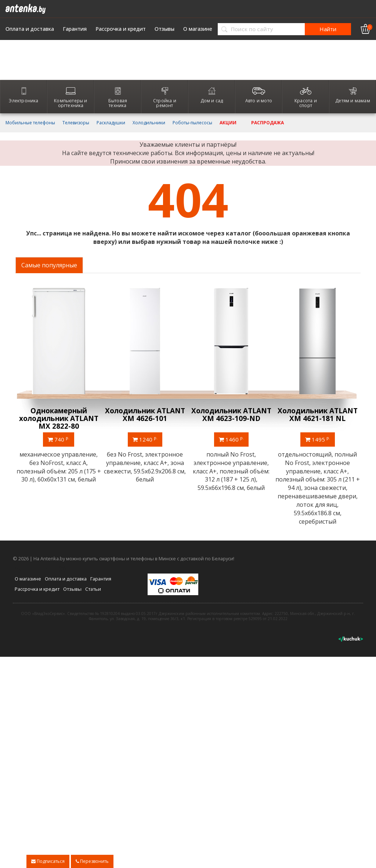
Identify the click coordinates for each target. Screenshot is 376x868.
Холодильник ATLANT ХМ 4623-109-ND (231, 415)
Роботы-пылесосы (192, 123)
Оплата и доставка (30, 29)
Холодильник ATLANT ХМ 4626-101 (145, 415)
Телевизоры (76, 123)
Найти (328, 29)
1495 (318, 439)
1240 (145, 439)
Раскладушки (111, 123)
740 (59, 439)
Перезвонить (92, 861)
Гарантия (75, 29)
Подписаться (48, 861)
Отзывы (164, 29)
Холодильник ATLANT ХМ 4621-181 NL (318, 415)
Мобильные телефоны (30, 123)
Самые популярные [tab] (49, 265)
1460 (231, 439)
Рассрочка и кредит (121, 29)
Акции (228, 123)
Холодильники (149, 123)
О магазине (198, 29)
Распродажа (267, 123)
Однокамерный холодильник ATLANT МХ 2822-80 (59, 418)
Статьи (93, 589)
